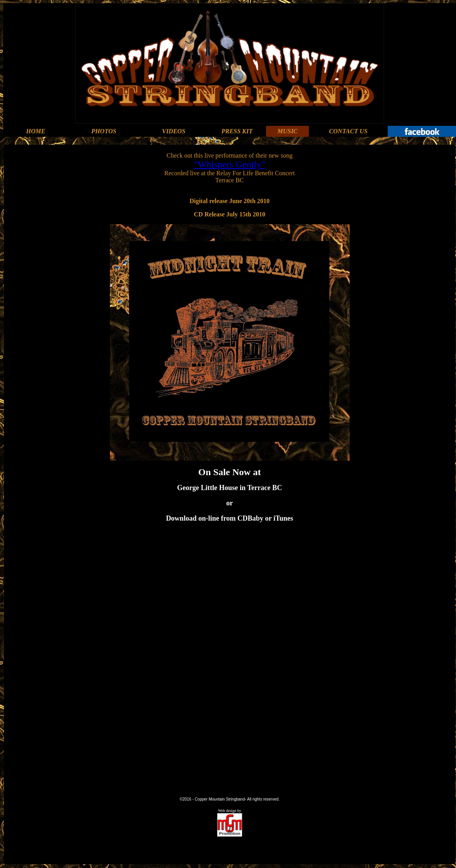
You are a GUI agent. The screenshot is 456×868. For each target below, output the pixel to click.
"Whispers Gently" (230, 164)
